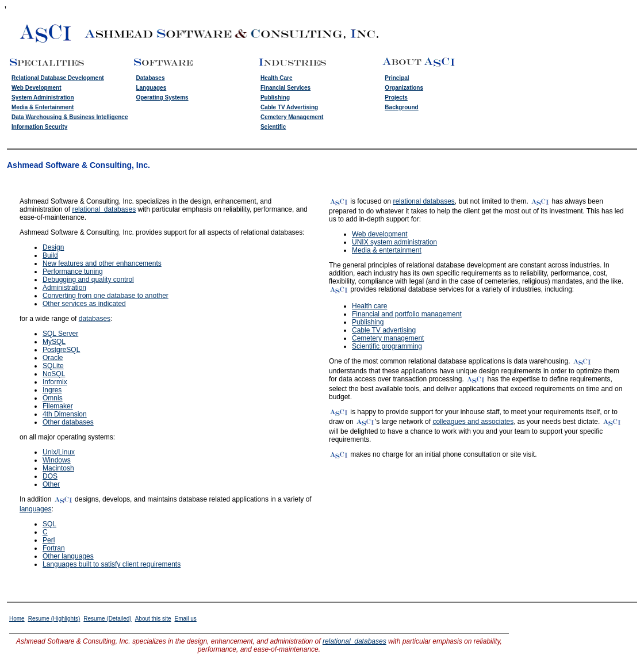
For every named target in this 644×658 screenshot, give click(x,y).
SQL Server (60, 334)
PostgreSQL (61, 350)
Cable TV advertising (384, 330)
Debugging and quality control (88, 280)
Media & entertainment (387, 250)
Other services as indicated (84, 304)
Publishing (275, 97)
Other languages (68, 556)
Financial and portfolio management (407, 314)
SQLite (53, 366)
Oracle (53, 358)
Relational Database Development (58, 78)
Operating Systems (162, 97)
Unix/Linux (59, 452)
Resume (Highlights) (54, 619)
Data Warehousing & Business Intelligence (70, 117)
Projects (396, 97)
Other (51, 484)
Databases (150, 78)
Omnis (53, 398)
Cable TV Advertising (289, 107)
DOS (50, 476)
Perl (49, 540)
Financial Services (285, 88)
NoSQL (54, 374)
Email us (185, 619)
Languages (151, 88)
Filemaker (58, 406)
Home (17, 619)
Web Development (37, 88)
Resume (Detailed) (107, 619)
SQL (49, 524)
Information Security (39, 127)
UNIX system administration (394, 242)
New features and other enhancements (102, 263)
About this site (153, 619)
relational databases (104, 209)
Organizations (404, 88)
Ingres (52, 390)
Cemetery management (388, 338)
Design (53, 247)
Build (50, 255)
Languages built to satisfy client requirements (112, 564)
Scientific (273, 127)
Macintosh (58, 468)
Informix (55, 382)
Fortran (54, 548)
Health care (369, 306)
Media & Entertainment (43, 107)
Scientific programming (387, 346)
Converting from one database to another (106, 296)
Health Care (277, 78)
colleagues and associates (473, 422)
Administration (64, 288)
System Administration (43, 97)
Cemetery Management (292, 117)
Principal (397, 78)
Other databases (68, 422)
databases (95, 319)
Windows (57, 460)
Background (401, 107)
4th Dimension (65, 414)
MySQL (54, 342)
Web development (380, 234)
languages (35, 509)
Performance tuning (73, 271)
